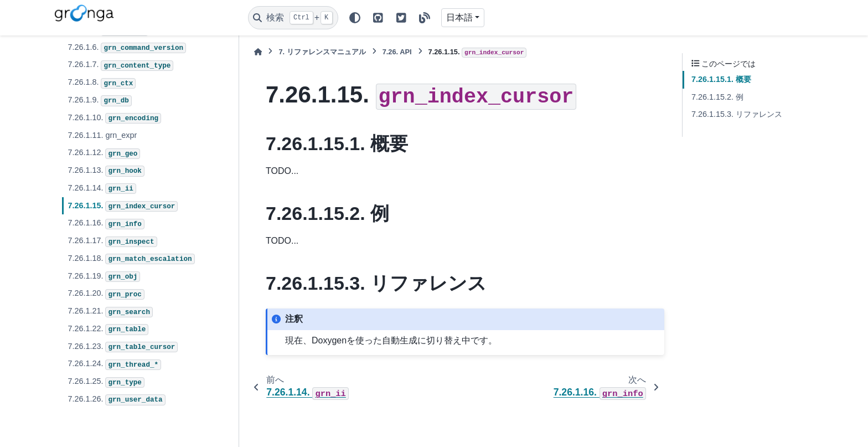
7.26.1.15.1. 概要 (721, 79)
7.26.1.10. (114, 119)
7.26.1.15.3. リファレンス (737, 114)
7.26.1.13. (106, 171)
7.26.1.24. (114, 364)
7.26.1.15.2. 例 (717, 97)
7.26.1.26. (116, 400)
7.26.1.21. (110, 312)
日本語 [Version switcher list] (459, 17)
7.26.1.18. (131, 259)
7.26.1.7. (120, 65)
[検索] (293, 18)
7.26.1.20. (106, 294)
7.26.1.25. (106, 382)
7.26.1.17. (112, 242)
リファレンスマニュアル (322, 52)
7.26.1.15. (123, 207)
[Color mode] (355, 18)
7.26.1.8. (102, 83)
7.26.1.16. (106, 224)
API (397, 52)
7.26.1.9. (99, 101)
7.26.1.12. (104, 153)
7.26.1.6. (127, 48)
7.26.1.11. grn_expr (102, 135)
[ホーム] (258, 52)
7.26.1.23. (123, 347)
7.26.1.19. (104, 277)
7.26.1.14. (102, 189)
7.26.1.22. (108, 330)
